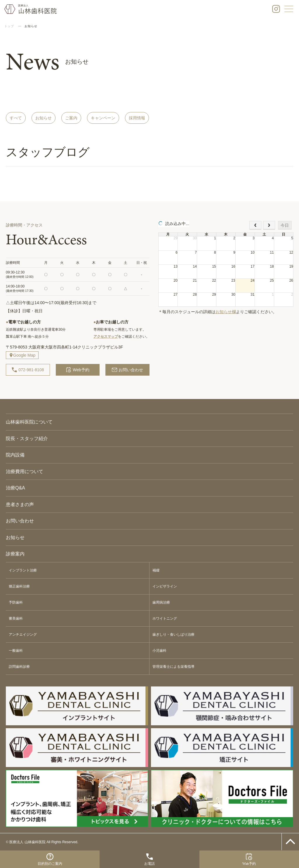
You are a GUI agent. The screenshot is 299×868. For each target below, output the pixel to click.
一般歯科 (16, 651)
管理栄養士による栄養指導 (173, 667)
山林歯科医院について (29, 422)
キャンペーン (103, 118)
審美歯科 (16, 618)
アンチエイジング (23, 635)
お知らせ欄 (226, 312)
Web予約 (78, 370)
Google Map (24, 355)
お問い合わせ (127, 370)
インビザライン (165, 586)
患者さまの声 (20, 504)
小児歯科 (159, 651)
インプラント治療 (23, 570)
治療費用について (25, 472)
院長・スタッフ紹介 (27, 439)
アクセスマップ (106, 337)
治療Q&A (15, 488)
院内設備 (15, 455)
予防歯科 (16, 602)
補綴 (156, 570)
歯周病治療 (161, 602)
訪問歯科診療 (19, 667)
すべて (16, 118)
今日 (285, 225)
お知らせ (44, 118)
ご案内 (71, 118)
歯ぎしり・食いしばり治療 (173, 635)
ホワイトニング (165, 618)
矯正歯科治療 (19, 586)
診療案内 (15, 554)
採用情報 (137, 118)
